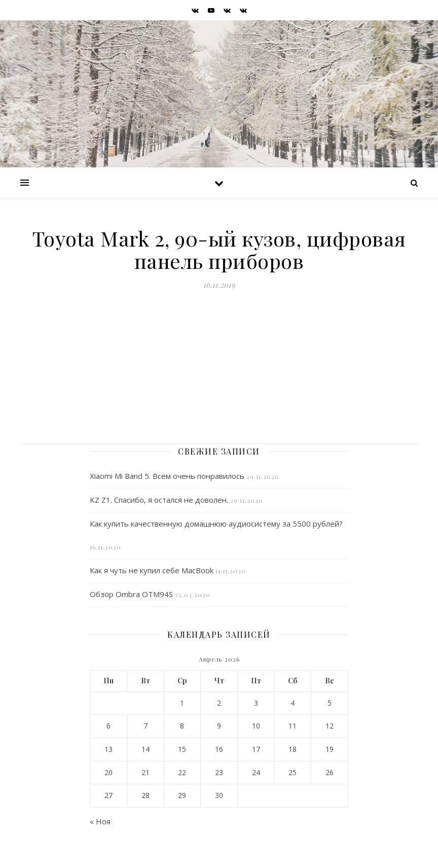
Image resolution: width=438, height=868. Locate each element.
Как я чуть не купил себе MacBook (152, 570)
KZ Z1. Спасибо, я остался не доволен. (159, 500)
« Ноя (100, 821)
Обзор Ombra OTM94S (131, 594)
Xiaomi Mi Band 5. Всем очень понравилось (167, 476)
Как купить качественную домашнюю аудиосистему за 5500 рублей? (216, 524)
